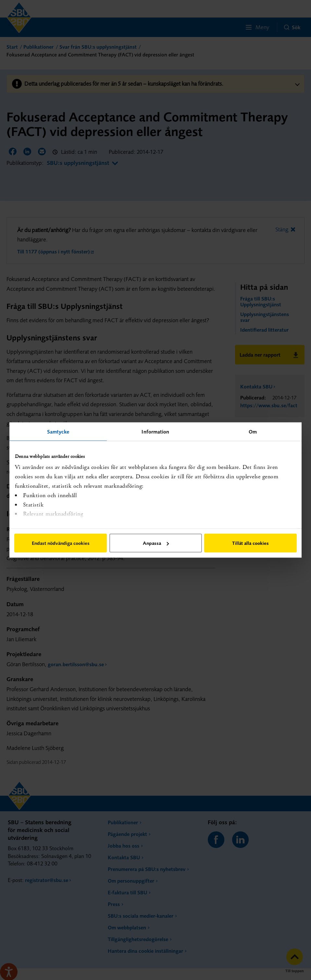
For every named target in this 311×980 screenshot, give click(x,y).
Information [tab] (155, 432)
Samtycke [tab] (58, 432)
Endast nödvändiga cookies (61, 543)
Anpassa (156, 543)
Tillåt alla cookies (250, 543)
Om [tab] (253, 432)
